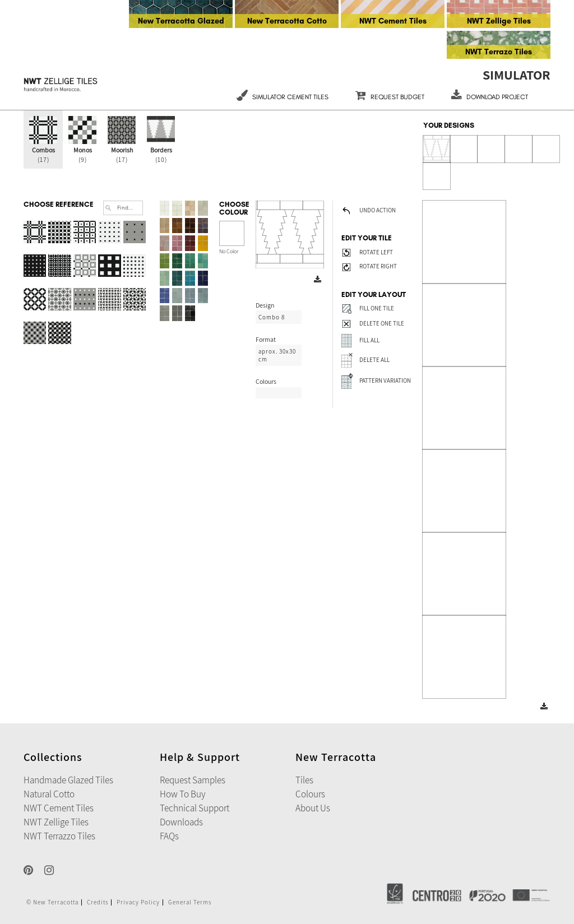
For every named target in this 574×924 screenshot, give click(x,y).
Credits (98, 902)
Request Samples (193, 780)
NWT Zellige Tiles (499, 21)
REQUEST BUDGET (390, 97)
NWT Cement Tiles (393, 21)
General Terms (190, 902)
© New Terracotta (52, 902)
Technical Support (195, 808)
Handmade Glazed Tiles (68, 780)
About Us (313, 808)
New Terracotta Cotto (287, 21)
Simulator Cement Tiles (283, 97)
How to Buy (183, 794)
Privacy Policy (138, 902)
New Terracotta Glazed (181, 21)
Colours (310, 794)
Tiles (304, 780)
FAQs (169, 836)
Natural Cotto (49, 794)
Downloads (181, 822)
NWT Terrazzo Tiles (59, 836)
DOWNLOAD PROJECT (490, 97)
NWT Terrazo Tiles (499, 52)
